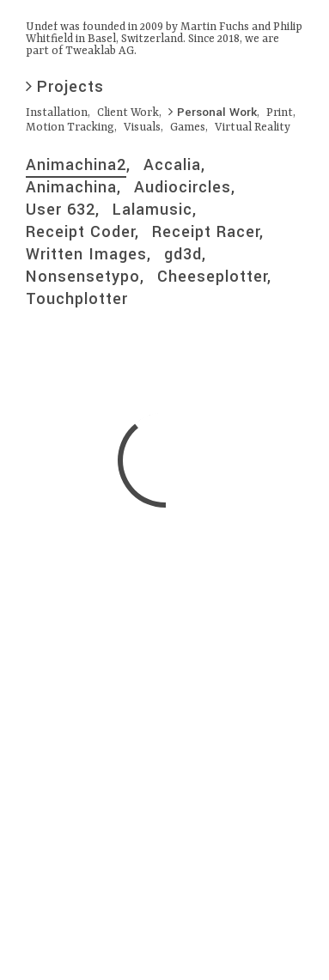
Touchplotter (77, 299)
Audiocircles (183, 187)
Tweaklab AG (100, 51)
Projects (65, 87)
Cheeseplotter (212, 277)
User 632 (61, 210)
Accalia (172, 165)
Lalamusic (152, 210)
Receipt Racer (206, 232)
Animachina (71, 187)
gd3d (183, 254)
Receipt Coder (80, 232)
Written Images (86, 254)
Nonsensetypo (83, 277)
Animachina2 (76, 165)
